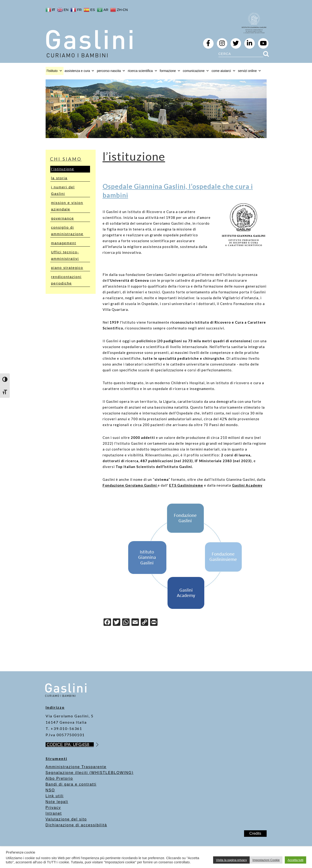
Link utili (55, 796)
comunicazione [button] (196, 71)
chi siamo (66, 159)
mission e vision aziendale (67, 206)
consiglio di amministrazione (67, 231)
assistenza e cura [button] (80, 71)
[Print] (154, 623)
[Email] (135, 623)
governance (63, 218)
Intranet (54, 813)
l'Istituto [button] (55, 71)
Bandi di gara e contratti (71, 784)
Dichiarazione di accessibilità (76, 825)
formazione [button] (170, 71)
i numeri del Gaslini (63, 190)
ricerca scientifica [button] (143, 71)
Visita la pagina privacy (231, 860)
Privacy (53, 808)
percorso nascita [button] (111, 71)
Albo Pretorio (59, 778)
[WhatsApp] (126, 623)
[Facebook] (107, 623)
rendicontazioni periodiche (66, 280)
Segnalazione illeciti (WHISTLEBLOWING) (90, 773)
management (64, 243)
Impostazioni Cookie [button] (266, 860)
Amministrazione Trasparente (76, 767)
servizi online (250, 71)
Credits (255, 833)
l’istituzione (63, 169)
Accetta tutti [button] (295, 860)
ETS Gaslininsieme (186, 485)
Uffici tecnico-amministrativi (65, 255)
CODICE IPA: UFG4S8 (70, 745)
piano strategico (67, 268)
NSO (50, 790)
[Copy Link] (144, 623)
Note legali (57, 802)
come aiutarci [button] (223, 71)
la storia (59, 178)
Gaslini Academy (247, 485)
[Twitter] (117, 623)
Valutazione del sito (66, 819)
